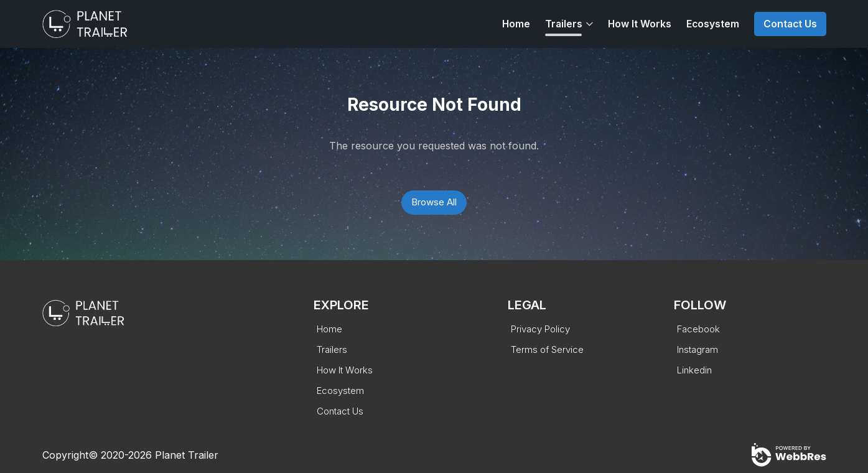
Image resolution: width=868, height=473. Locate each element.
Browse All (434, 202)
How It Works (640, 24)
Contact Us (790, 24)
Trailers (564, 24)
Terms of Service (547, 349)
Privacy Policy (540, 329)
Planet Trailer (187, 455)
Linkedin (694, 370)
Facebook (698, 329)
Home (516, 24)
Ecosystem (713, 24)
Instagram (698, 349)
